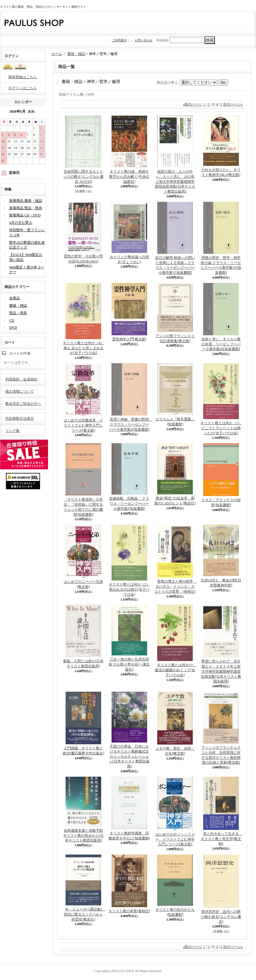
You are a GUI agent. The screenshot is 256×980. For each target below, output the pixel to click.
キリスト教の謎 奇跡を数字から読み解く (129, 177)
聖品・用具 (18, 313)
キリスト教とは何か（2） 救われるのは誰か (129, 589)
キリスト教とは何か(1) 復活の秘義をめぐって (176, 670)
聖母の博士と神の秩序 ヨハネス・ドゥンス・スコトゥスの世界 (175, 586)
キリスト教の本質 (129, 911)
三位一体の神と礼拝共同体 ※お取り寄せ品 (129, 664)
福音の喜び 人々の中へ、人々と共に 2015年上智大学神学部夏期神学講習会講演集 (175, 181)
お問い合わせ (144, 40)
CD (12, 320)
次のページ (233, 104)
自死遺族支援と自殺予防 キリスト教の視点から (83, 836)
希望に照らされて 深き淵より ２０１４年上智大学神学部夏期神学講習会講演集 (221, 671)
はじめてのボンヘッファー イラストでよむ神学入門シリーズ (175, 839)
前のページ (193, 104)
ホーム (57, 54)
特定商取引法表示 (20, 419)
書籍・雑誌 (18, 306)
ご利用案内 (119, 40)
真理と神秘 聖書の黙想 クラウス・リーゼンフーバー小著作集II (131, 424)
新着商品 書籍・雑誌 (26, 201)
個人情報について (20, 391)
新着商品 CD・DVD (25, 215)
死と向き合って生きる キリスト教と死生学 (222, 839)
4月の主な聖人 (21, 223)
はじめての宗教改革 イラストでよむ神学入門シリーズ (83, 425)
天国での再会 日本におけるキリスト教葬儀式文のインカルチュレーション (129, 756)
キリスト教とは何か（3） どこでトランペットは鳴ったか (221, 428)
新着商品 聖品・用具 (26, 208)
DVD (13, 328)
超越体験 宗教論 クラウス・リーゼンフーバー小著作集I (129, 504)
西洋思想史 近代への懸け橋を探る (221, 917)
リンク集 (12, 431)
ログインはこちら (23, 88)
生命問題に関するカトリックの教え (83, 177)
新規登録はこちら (23, 77)
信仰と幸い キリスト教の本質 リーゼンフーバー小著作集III (221, 344)
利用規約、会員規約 (21, 379)
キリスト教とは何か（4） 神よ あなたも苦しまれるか (83, 348)
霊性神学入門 (129, 339)
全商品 (15, 298)
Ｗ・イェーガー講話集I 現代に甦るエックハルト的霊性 (85, 914)
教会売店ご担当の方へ (23, 404)
